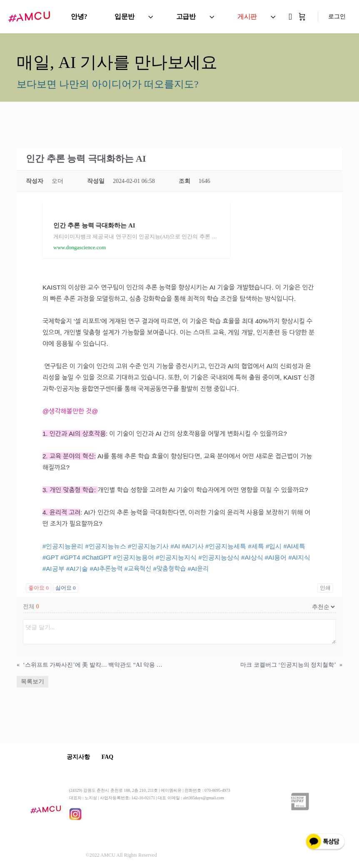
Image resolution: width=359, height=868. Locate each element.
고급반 (186, 16)
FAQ (115, 757)
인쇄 (325, 588)
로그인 (337, 16)
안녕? (79, 16)
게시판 (247, 16)
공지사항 (81, 757)
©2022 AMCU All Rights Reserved (121, 856)
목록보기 (32, 682)
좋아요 (39, 588)
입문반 (124, 16)
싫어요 (66, 588)
